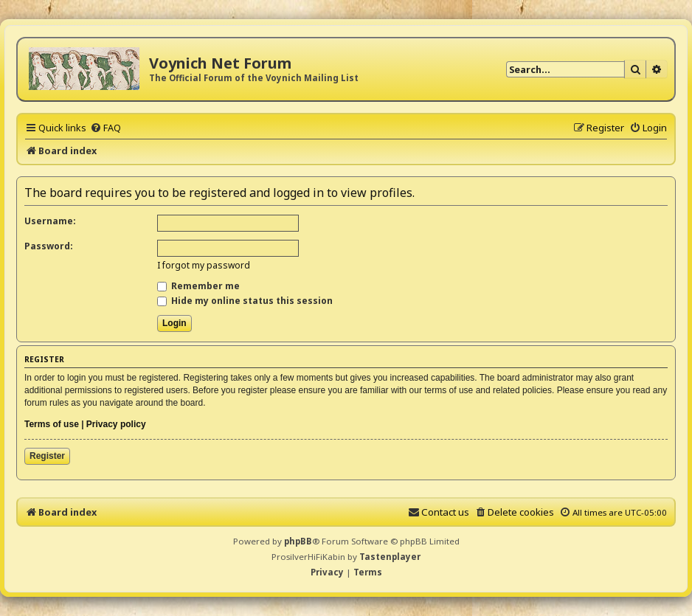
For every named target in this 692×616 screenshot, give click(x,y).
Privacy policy (116, 424)
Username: (50, 221)
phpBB (298, 541)
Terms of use (52, 424)
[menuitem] (105, 128)
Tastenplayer (390, 557)
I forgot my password (204, 265)
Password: (49, 246)
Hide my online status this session (245, 301)
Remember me (198, 286)
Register (47, 456)
